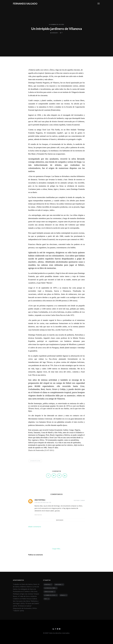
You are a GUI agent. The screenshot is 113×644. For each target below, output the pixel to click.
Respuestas (38, 515)
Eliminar (83, 500)
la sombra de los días (56, 24)
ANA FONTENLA (40, 500)
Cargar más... (56, 549)
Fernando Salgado (25, 4)
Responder (77, 500)
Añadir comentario (35, 527)
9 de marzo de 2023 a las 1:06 (43, 502)
